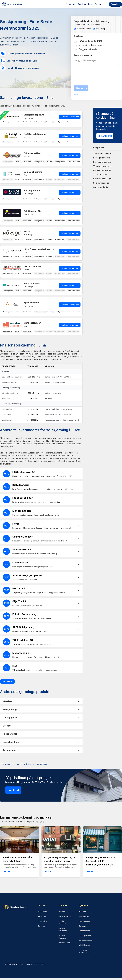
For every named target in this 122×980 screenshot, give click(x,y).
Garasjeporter (85, 921)
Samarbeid (42, 926)
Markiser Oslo (64, 912)
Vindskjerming (85, 945)
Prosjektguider (85, 4)
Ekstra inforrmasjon (83, 55)
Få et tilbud (115, 4)
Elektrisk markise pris (103, 179)
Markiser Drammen (62, 937)
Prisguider (70, 4)
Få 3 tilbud (7, 682)
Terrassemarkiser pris (103, 154)
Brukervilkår (43, 921)
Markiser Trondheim (63, 922)
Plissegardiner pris (102, 158)
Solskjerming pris (101, 183)
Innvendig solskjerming (84, 951)
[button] (100, 4)
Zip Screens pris (101, 175)
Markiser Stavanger (62, 930)
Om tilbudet (79, 36)
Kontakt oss (42, 912)
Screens (82, 926)
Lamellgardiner (85, 936)
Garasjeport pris (100, 187)
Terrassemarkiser (86, 940)
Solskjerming (84, 916)
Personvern (42, 916)
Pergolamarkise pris (102, 162)
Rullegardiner (84, 931)
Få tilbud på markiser (70, 117)
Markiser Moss (64, 943)
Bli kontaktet (105, 136)
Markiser (83, 912)
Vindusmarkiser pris (102, 166)
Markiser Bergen (65, 916)
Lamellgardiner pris (102, 170)
